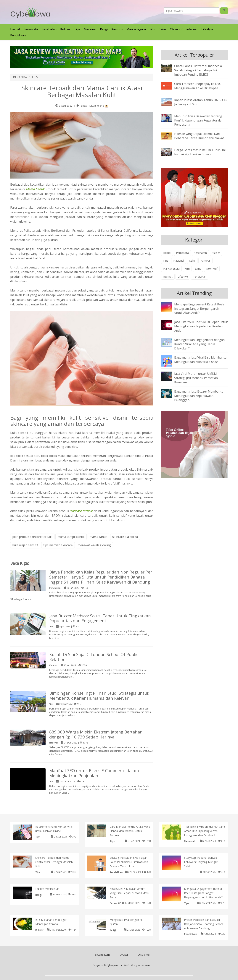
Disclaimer (144, 955)
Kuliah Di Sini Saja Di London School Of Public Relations (94, 657)
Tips (77, 29)
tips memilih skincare (58, 545)
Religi (104, 29)
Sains (163, 29)
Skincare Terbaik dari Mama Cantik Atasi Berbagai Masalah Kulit (54, 862)
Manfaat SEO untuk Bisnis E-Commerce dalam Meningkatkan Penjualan (94, 773)
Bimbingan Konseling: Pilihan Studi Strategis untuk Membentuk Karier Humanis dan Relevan (99, 696)
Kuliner (65, 29)
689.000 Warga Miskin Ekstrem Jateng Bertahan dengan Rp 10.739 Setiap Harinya (96, 734)
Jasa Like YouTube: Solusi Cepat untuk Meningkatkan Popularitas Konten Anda (201, 326)
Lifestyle (207, 29)
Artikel (124, 955)
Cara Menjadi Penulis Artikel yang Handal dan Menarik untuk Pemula (130, 831)
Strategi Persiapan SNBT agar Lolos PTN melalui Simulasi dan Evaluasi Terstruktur (129, 862)
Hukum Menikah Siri (47, 889)
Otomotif (176, 29)
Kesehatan (49, 29)
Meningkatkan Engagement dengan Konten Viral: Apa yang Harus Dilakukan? (199, 344)
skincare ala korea (125, 537)
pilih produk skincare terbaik (32, 537)
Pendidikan (18, 35)
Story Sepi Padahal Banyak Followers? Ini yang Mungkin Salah (201, 862)
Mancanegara (136, 29)
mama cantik (98, 537)
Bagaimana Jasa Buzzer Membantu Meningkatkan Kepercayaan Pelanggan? (199, 396)
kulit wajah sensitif (25, 545)
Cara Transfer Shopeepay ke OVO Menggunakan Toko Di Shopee (198, 86)
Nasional (90, 29)
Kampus (117, 29)
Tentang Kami (102, 955)
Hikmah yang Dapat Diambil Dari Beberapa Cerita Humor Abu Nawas (199, 136)
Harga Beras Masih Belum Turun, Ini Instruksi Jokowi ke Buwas (200, 152)
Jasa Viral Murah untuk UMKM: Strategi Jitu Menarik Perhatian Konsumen (196, 378)
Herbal (15, 29)
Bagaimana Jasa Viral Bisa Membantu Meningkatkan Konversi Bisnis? (200, 360)
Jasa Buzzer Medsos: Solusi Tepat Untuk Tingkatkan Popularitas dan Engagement (100, 618)
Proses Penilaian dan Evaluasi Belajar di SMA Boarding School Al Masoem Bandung (204, 924)
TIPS (35, 77)
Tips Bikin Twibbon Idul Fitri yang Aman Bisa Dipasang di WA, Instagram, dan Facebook (205, 831)
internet (192, 29)
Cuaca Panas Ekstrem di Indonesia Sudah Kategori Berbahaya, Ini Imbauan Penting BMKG (198, 70)
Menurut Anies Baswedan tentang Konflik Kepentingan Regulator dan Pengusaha (199, 120)
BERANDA (20, 77)
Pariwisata (31, 29)
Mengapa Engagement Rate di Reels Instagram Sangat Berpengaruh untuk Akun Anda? (199, 309)
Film (152, 29)
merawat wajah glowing (94, 545)
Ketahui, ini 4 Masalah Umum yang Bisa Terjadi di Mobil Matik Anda (130, 893)
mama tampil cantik (71, 537)
